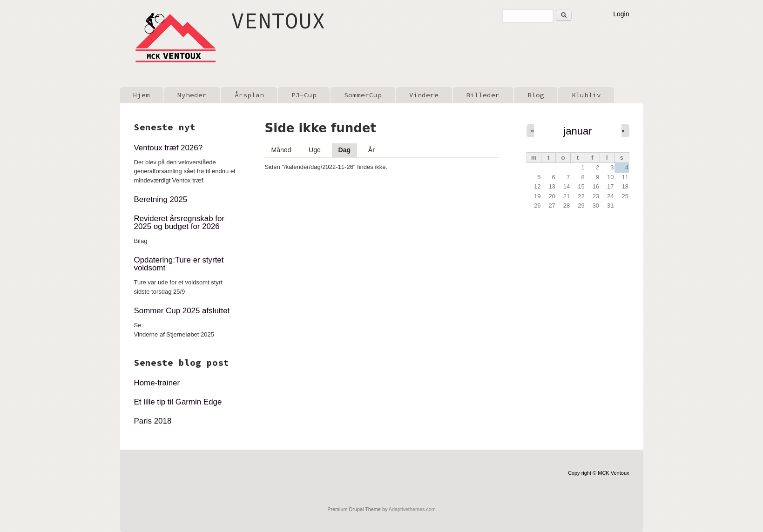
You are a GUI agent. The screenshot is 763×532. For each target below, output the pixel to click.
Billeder (483, 95)
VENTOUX (278, 20)
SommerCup (363, 95)
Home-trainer (157, 383)
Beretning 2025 (161, 199)
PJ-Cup (304, 95)
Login (621, 14)
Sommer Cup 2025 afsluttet (182, 311)
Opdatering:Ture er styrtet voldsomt (179, 264)
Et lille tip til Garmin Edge (178, 402)
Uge (315, 150)
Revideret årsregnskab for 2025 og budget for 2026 (179, 222)
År (371, 150)
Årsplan (249, 95)
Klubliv (586, 95)
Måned (281, 150)
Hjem (142, 95)
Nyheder (192, 95)
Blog (536, 95)
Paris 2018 (153, 421)
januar (577, 131)
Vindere (424, 95)
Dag (348, 148)
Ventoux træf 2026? (169, 148)
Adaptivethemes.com (412, 509)
